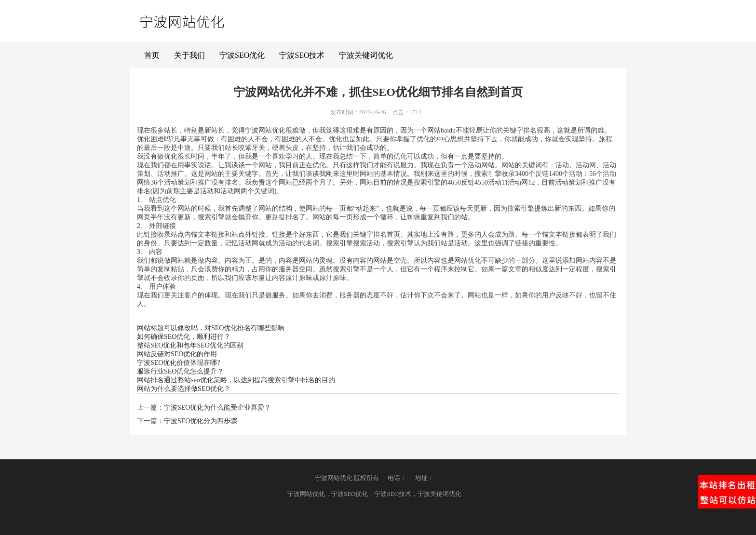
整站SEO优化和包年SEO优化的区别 (190, 345)
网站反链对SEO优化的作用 (177, 354)
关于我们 (189, 55)
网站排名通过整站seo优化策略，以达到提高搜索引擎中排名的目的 (236, 380)
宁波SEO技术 (302, 55)
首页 (152, 55)
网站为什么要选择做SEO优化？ (184, 389)
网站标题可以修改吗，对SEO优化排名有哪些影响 (211, 328)
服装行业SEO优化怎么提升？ (180, 371)
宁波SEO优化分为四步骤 (201, 421)
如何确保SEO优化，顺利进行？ (184, 337)
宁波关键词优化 (366, 55)
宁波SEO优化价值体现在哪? (179, 363)
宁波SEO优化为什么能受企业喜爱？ (217, 408)
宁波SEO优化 (242, 55)
